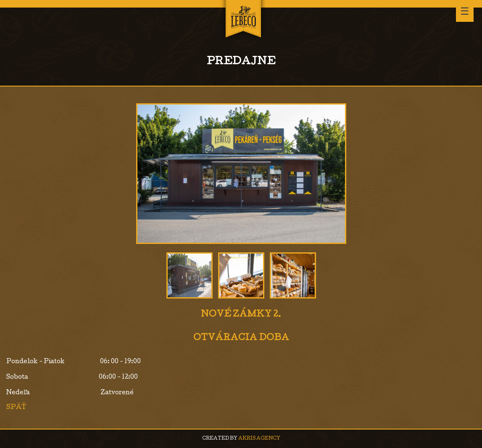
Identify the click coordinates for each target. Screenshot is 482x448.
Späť (16, 408)
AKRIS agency (259, 439)
